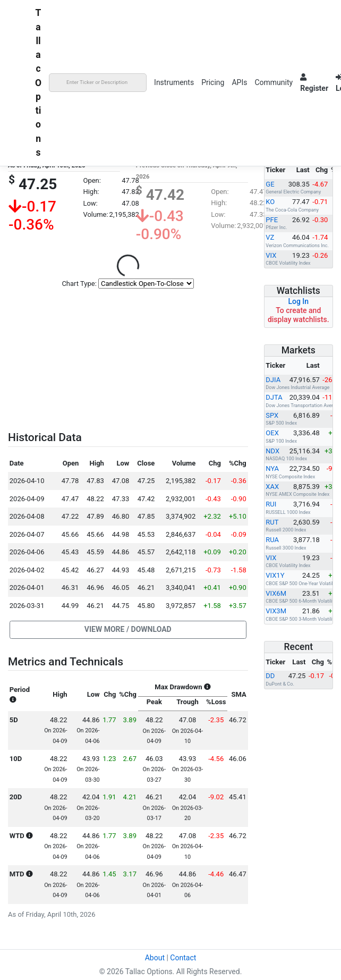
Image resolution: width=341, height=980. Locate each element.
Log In (298, 301)
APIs (239, 82)
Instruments (174, 82)
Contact (183, 958)
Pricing (213, 82)
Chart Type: (79, 284)
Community (274, 82)
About (155, 958)
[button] (128, 630)
